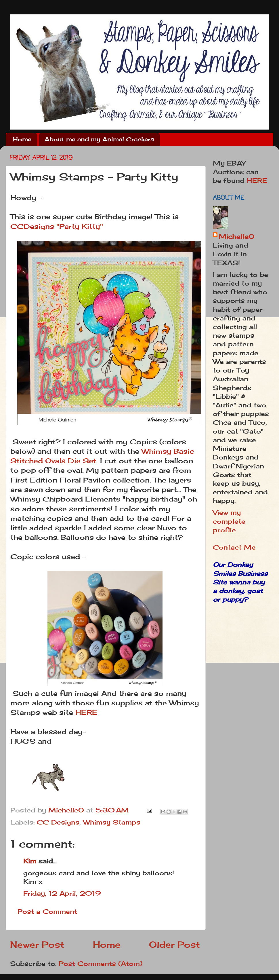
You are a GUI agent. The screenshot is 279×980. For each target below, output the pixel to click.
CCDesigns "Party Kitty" (58, 226)
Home (22, 139)
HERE (86, 712)
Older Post (174, 944)
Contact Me (234, 547)
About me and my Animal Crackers (99, 139)
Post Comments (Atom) (101, 964)
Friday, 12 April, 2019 (62, 893)
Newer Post (37, 944)
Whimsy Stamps (112, 822)
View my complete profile (229, 521)
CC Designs (58, 822)
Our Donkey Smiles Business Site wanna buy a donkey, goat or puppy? (240, 582)
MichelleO (236, 237)
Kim (30, 861)
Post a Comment (47, 911)
